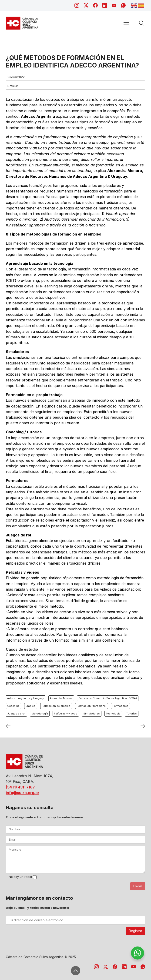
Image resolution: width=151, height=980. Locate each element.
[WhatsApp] (123, 5)
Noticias (13, 86)
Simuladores (92, 714)
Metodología (40, 714)
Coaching (13, 706)
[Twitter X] (86, 5)
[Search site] (141, 23)
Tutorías (132, 714)
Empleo (31, 706)
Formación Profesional (91, 706)
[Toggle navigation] (126, 24)
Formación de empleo (56, 706)
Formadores (120, 706)
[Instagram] (77, 5)
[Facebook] (95, 5)
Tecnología (113, 714)
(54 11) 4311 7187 (20, 787)
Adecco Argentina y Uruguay (25, 698)
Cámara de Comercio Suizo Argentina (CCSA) (108, 698)
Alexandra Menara (61, 698)
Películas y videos (66, 714)
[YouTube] (114, 5)
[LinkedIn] (105, 5)
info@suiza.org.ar (23, 793)
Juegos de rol (16, 714)
